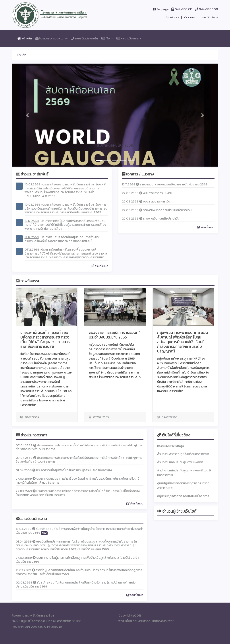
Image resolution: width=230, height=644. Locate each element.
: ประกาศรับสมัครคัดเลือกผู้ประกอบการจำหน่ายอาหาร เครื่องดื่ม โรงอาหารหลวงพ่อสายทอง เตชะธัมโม (62, 239)
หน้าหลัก (26, 38)
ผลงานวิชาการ (128, 38)
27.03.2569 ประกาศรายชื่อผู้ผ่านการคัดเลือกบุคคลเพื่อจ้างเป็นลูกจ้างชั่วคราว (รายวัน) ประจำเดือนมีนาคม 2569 (77, 560)
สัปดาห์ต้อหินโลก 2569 (115, 145)
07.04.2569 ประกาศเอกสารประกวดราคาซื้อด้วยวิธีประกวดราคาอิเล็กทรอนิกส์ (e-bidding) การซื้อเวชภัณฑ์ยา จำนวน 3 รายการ (79, 447)
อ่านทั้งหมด (100, 266)
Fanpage (161, 9)
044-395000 (207, 9)
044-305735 (182, 9)
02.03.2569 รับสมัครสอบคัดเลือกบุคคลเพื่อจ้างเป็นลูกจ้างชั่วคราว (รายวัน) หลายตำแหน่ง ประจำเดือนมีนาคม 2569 (76, 585)
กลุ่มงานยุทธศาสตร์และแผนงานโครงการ (183, 496)
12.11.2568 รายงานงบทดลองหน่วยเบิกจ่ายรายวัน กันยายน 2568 (165, 184)
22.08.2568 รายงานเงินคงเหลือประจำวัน (151, 219)
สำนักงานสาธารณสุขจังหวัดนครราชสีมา (183, 454)
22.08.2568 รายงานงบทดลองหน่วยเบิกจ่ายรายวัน (157, 210)
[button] (28, 115)
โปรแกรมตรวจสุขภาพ (52, 38)
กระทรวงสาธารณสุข (171, 446)
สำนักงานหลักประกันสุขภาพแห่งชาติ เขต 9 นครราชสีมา (184, 473)
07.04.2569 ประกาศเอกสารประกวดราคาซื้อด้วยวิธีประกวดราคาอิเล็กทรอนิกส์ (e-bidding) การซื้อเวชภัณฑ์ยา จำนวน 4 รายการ (79, 460)
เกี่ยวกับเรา (172, 17)
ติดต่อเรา (190, 17)
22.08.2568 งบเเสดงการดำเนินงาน (147, 193)
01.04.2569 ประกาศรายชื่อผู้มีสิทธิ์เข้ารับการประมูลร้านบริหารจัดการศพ (64, 470)
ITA (106, 38)
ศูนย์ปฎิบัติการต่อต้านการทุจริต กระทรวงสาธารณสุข (183, 486)
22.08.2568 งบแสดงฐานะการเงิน (146, 201)
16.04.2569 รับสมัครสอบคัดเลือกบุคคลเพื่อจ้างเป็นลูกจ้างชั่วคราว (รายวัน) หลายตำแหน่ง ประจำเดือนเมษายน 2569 (79, 531)
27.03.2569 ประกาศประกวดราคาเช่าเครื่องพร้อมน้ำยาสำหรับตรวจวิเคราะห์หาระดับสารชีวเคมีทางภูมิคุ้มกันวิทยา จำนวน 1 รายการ (77, 481)
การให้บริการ (210, 17)
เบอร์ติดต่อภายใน (85, 38)
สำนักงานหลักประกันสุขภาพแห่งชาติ (180, 462)
